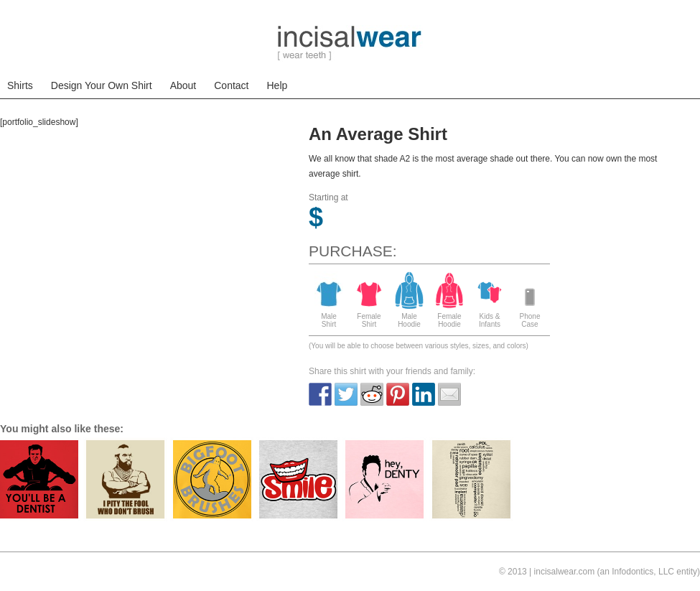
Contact (231, 85)
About (183, 85)
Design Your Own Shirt (102, 85)
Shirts (20, 85)
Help (277, 85)
